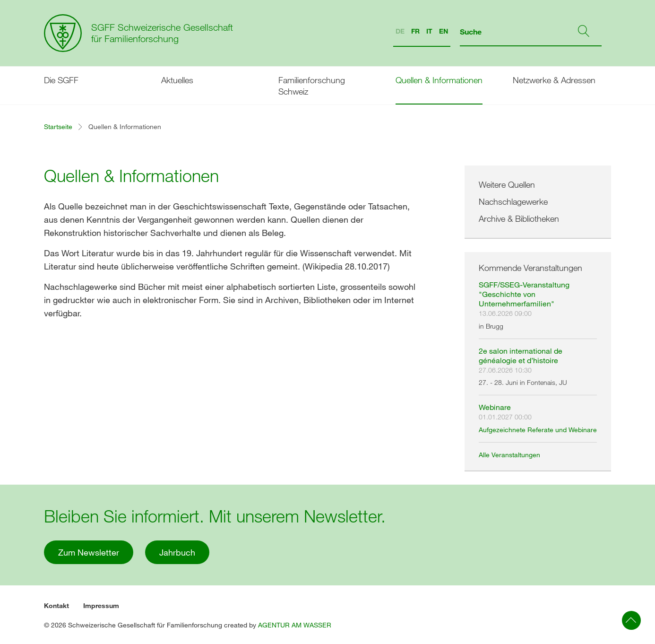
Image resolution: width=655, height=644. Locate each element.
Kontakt (56, 605)
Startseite (58, 126)
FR (415, 31)
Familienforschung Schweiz (312, 86)
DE (400, 31)
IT (429, 31)
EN (444, 31)
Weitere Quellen (507, 184)
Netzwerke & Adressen (554, 80)
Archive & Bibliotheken (519, 218)
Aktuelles (177, 80)
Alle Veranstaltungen (509, 455)
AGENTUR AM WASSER (295, 625)
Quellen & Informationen (439, 80)
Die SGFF (61, 80)
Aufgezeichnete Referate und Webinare (538, 430)
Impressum (101, 605)
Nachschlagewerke (513, 201)
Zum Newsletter (89, 552)
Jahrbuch (177, 552)
